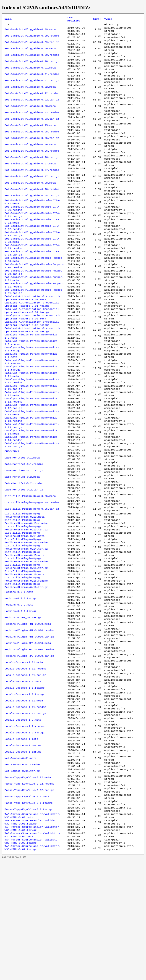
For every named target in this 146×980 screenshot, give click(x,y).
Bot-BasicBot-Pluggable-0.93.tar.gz (32, 134)
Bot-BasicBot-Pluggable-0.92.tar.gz (32, 112)
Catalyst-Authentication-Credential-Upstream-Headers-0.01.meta (33, 338)
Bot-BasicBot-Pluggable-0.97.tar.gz (32, 199)
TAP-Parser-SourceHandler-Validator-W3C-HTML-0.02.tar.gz (33, 967)
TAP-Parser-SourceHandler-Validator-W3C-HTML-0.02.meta (33, 952)
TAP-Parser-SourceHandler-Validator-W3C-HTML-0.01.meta (33, 930)
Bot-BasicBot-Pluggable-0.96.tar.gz (32, 177)
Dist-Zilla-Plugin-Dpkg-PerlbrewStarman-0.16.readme (26, 660)
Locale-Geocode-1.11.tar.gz (25, 813)
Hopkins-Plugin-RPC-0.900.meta (28, 733)
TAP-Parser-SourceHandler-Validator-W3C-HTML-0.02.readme (33, 959)
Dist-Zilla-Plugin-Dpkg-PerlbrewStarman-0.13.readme (26, 594)
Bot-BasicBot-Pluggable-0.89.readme (32, 39)
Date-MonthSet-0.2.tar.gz (24, 557)
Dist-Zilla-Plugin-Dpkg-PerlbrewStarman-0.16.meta (25, 652)
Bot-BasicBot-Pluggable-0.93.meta (30, 119)
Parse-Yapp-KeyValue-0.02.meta (28, 886)
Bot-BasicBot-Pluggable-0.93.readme (32, 126)
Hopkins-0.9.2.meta (19, 689)
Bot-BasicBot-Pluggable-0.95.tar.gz (32, 155)
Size (97, 20)
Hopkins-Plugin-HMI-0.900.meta (28, 711)
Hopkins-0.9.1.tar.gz (21, 682)
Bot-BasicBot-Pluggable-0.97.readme (32, 192)
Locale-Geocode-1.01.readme (25, 762)
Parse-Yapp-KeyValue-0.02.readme (29, 893)
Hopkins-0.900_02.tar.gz (23, 703)
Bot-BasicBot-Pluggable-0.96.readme (32, 170)
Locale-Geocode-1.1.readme (25, 784)
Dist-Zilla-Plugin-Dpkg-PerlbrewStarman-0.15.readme (26, 638)
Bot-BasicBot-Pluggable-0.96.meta (30, 163)
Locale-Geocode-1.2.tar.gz (25, 835)
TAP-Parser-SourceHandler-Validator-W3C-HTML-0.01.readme (33, 937)
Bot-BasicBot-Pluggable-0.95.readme (32, 148)
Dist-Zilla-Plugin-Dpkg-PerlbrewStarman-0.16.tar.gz (26, 667)
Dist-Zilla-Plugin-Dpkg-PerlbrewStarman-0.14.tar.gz (26, 623)
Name (9, 20)
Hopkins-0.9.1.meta (19, 674)
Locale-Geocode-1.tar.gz (23, 857)
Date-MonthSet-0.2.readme (24, 550)
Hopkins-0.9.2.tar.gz (21, 696)
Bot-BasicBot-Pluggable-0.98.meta (30, 207)
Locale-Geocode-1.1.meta (23, 777)
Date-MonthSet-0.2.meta (22, 543)
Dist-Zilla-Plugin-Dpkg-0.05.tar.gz (32, 579)
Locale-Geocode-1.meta (21, 842)
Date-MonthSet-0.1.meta (22, 521)
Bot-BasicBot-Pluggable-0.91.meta (30, 75)
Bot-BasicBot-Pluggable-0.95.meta (30, 141)
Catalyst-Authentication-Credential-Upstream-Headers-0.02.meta (33, 360)
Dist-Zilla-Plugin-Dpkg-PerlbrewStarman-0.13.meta (25, 587)
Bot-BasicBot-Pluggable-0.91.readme (32, 82)
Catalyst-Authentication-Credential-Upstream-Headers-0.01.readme (33, 345)
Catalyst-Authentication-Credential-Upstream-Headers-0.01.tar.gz (33, 353)
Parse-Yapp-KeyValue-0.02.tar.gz (29, 901)
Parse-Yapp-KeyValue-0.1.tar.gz (29, 923)
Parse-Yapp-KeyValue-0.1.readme (29, 915)
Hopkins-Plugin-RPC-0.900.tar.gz (29, 747)
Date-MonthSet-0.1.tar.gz (24, 535)
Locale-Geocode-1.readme (23, 850)
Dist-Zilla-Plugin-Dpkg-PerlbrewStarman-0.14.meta (25, 609)
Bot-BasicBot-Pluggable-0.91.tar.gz (32, 90)
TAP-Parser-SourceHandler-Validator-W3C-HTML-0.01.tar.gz (33, 945)
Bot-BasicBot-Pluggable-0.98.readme (32, 214)
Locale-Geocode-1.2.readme (25, 828)
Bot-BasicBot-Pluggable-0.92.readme (32, 104)
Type (108, 20)
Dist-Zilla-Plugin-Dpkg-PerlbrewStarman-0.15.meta (25, 630)
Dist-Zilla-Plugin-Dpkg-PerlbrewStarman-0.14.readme (26, 616)
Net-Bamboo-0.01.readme (22, 872)
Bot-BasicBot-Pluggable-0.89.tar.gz (32, 46)
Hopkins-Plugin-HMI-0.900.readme (29, 718)
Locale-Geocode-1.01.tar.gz (25, 769)
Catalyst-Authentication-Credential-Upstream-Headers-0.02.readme (33, 367)
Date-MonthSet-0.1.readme (24, 528)
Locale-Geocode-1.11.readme (25, 806)
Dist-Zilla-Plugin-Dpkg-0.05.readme (32, 572)
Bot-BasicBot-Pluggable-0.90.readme (32, 61)
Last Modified (75, 20)
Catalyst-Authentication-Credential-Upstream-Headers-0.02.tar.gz (33, 375)
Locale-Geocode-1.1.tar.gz (25, 791)
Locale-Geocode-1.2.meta (23, 820)
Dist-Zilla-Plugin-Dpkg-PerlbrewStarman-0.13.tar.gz (26, 601)
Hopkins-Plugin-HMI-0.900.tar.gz (29, 725)
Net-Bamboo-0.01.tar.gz (22, 879)
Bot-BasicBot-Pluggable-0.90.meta (30, 53)
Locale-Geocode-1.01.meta (24, 755)
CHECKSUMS (12, 514)
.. (6, 26)
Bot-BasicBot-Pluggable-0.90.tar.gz (32, 68)
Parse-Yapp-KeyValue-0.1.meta (27, 908)
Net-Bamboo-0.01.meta (21, 864)
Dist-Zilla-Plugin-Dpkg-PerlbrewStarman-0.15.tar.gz (26, 645)
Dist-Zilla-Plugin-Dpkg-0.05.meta (30, 565)
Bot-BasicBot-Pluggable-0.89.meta (30, 31)
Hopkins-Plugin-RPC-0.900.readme (29, 740)
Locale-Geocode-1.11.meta (24, 798)
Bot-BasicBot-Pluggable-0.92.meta (30, 97)
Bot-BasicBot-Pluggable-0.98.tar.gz (32, 221)
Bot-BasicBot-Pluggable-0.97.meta (30, 185)
